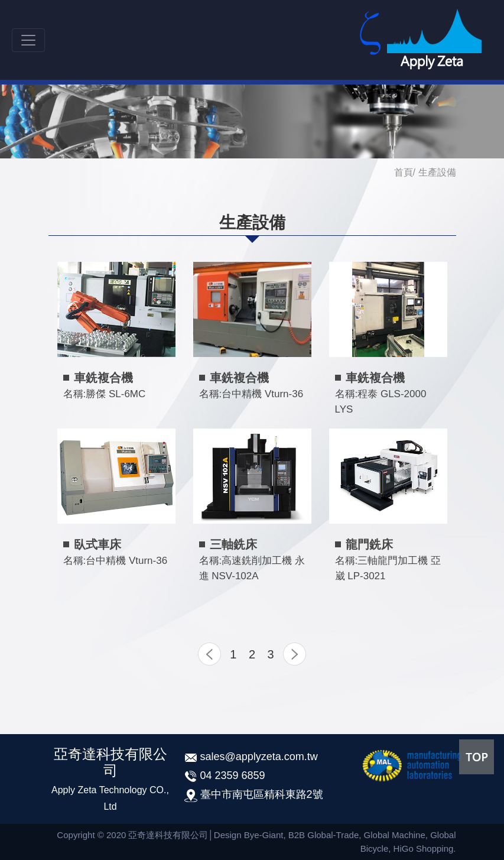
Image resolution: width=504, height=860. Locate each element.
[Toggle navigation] (28, 40)
